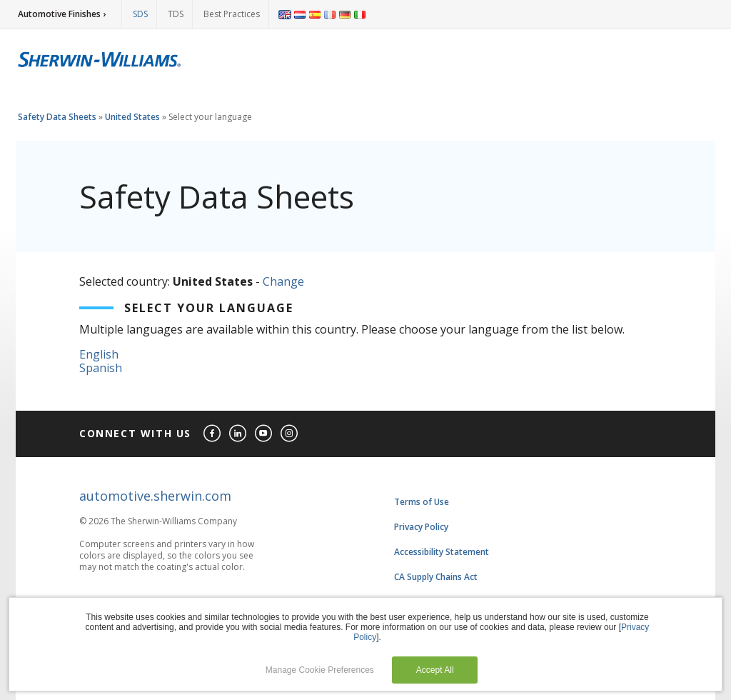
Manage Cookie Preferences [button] (320, 670)
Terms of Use (422, 502)
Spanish (101, 368)
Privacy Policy (421, 527)
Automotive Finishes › (62, 14)
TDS (176, 14)
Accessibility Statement (442, 552)
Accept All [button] (435, 670)
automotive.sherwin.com (155, 496)
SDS (140, 14)
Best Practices (232, 14)
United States (132, 117)
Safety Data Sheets (57, 117)
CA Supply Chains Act (436, 577)
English (99, 354)
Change (283, 281)
